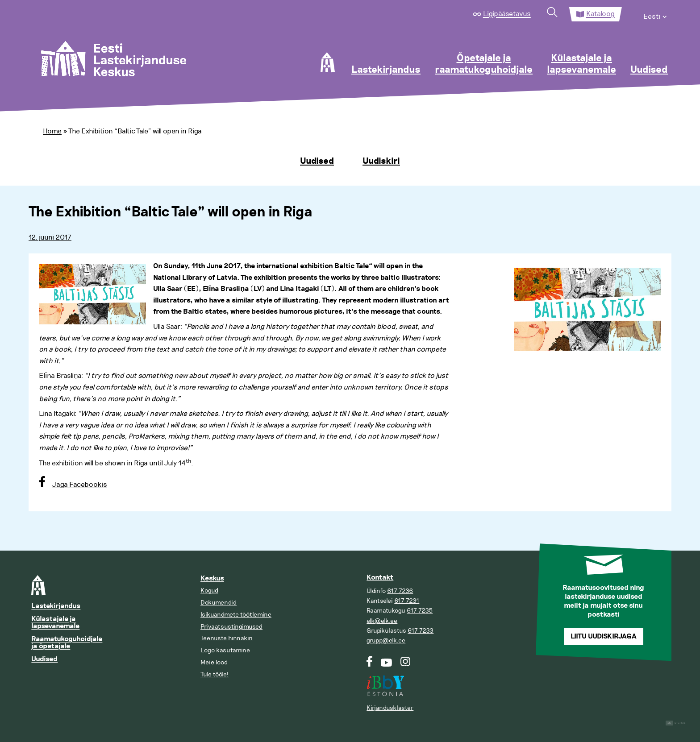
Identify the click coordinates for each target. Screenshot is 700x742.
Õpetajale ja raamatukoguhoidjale (484, 64)
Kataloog (600, 14)
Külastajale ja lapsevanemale (581, 64)
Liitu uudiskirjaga (604, 636)
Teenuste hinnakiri (227, 638)
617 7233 (421, 631)
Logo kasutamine (225, 650)
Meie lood (214, 662)
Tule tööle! (215, 674)
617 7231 (407, 601)
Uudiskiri (381, 161)
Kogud (209, 591)
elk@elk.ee (382, 621)
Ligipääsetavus (507, 14)
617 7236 (400, 591)
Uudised (649, 70)
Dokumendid (219, 603)
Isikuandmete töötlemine (236, 615)
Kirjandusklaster (390, 708)
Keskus (212, 578)
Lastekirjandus (386, 70)
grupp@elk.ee (386, 640)
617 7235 (420, 611)
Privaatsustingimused (231, 627)
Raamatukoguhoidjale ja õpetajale (67, 643)
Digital (676, 723)
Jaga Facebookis (80, 485)
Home (52, 131)
